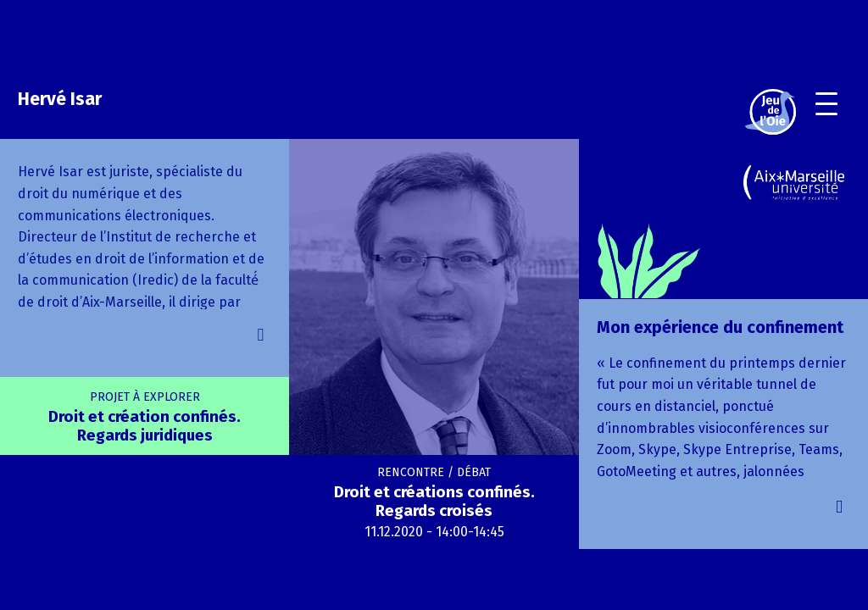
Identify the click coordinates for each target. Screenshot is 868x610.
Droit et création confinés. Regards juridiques (145, 417)
